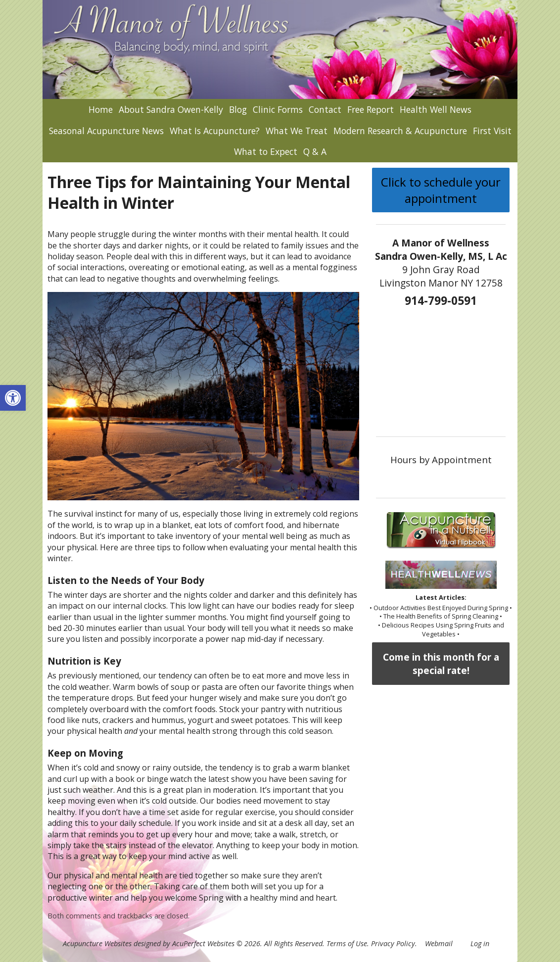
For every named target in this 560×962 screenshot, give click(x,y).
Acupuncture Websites (97, 943)
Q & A (315, 151)
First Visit (492, 131)
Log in (480, 943)
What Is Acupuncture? (215, 131)
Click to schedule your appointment (441, 190)
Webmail (439, 943)
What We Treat (297, 131)
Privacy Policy (393, 943)
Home (101, 109)
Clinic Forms (278, 109)
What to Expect (266, 151)
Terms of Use (347, 943)
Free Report (371, 109)
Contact (325, 109)
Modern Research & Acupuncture (400, 131)
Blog (238, 109)
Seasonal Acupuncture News (106, 131)
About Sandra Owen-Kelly (171, 109)
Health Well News (436, 109)
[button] (13, 398)
